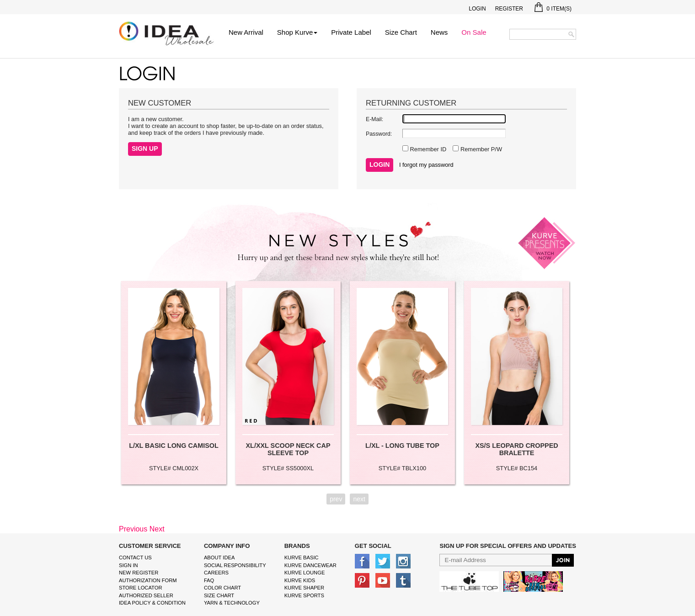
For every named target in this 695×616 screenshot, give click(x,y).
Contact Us (135, 558)
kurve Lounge (305, 573)
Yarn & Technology (232, 603)
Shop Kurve (297, 32)
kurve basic (302, 558)
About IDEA (219, 558)
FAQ (209, 580)
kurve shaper (304, 588)
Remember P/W (480, 149)
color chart (222, 588)
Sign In (128, 565)
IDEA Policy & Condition (152, 603)
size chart (219, 595)
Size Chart (401, 32)
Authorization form (148, 580)
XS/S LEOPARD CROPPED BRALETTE (516, 449)
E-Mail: (374, 119)
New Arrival (246, 32)
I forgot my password (426, 165)
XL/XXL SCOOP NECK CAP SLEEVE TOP (288, 449)
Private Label (351, 32)
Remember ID (427, 149)
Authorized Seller (146, 595)
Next (157, 529)
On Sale (474, 32)
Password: (379, 134)
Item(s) (553, 9)
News (439, 32)
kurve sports (304, 595)
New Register (139, 573)
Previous (133, 529)
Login (477, 9)
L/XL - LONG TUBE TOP (402, 446)
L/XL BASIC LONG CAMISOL (174, 446)
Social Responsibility (235, 565)
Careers (216, 573)
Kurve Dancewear (310, 565)
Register (509, 9)
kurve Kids (300, 580)
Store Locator (141, 588)
